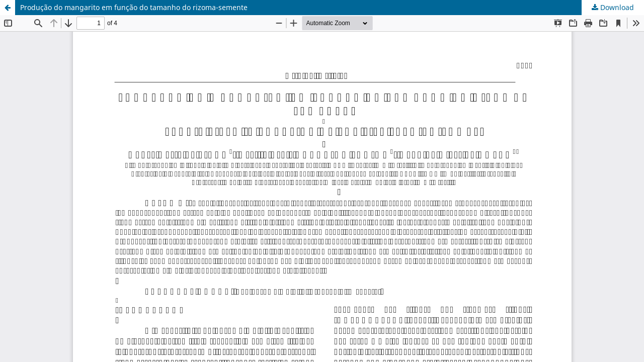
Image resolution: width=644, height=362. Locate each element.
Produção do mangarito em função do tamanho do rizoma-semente (134, 7)
